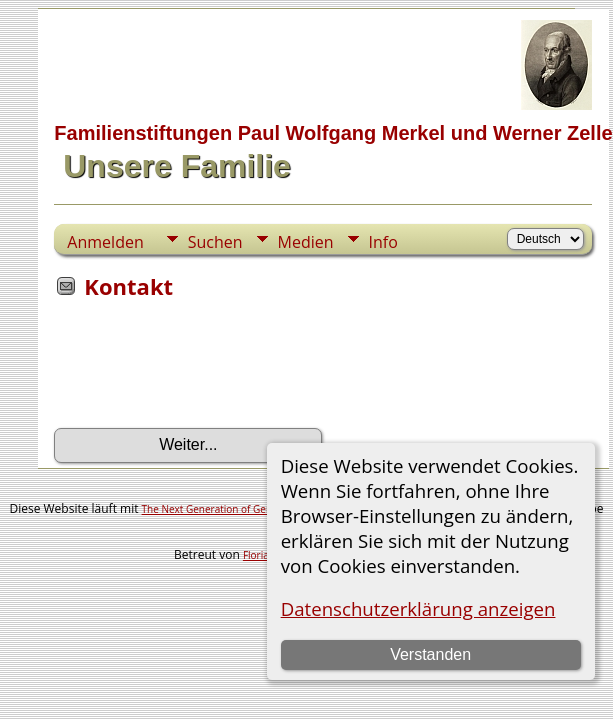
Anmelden (105, 242)
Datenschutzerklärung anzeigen (418, 608)
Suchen (215, 242)
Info (383, 242)
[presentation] (206, 370)
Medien (306, 242)
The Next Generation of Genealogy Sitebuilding (251, 509)
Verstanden (430, 654)
